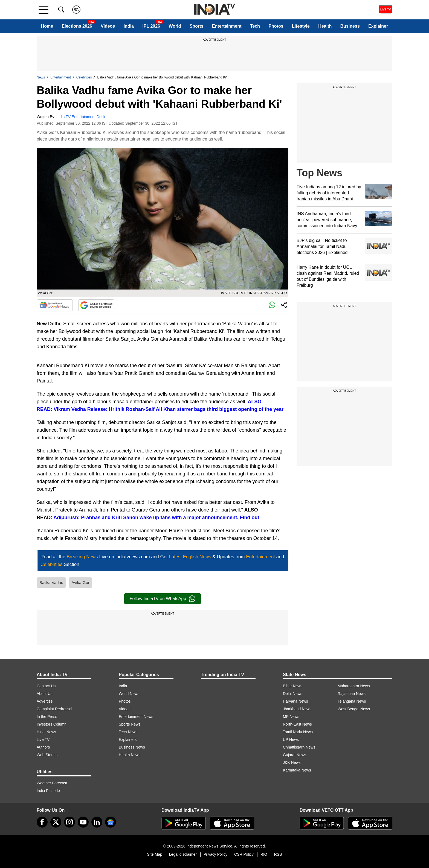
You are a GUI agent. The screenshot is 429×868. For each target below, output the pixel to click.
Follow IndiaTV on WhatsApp (163, 599)
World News (129, 694)
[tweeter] (56, 822)
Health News (130, 755)
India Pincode (48, 791)
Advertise (45, 701)
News (41, 77)
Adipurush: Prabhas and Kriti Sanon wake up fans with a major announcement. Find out (156, 518)
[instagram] (69, 822)
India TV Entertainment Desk (81, 117)
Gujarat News (295, 755)
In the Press (47, 717)
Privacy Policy (215, 854)
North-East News (297, 724)
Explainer (378, 26)
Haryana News (295, 701)
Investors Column (52, 724)
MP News (291, 717)
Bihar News (293, 686)
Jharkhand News (297, 709)
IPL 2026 (151, 26)
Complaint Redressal (54, 709)
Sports (197, 26)
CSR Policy (244, 854)
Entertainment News (136, 717)
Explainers (128, 740)
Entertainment (227, 26)
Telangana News (352, 701)
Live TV (43, 740)
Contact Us (46, 686)
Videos (108, 26)
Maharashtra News (354, 686)
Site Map (154, 854)
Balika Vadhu (51, 582)
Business (350, 26)
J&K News (292, 762)
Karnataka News (297, 770)
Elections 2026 (77, 26)
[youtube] (83, 822)
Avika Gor (80, 582)
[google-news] (111, 822)
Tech (255, 26)
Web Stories (47, 755)
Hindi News (46, 732)
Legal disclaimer (183, 854)
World (175, 26)
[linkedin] (97, 822)
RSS (278, 854)
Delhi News (293, 694)
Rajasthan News (352, 694)
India (129, 26)
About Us (45, 694)
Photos (276, 26)
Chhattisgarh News (299, 747)
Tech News (128, 732)
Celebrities (84, 77)
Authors (43, 747)
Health (325, 26)
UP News (291, 740)
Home (47, 26)
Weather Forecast (52, 783)
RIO (264, 854)
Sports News (130, 724)
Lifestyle (301, 26)
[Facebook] (42, 822)
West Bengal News (354, 709)
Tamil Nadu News (298, 732)
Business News (132, 747)
